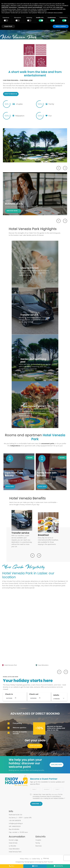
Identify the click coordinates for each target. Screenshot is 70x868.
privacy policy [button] (5, 6)
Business (39, 846)
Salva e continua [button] (61, 26)
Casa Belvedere (14, 849)
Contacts (58, 866)
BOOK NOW (10, 486)
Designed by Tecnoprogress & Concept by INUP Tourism (33, 861)
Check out (34, 694)
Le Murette (12, 846)
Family (38, 843)
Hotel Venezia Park (20, 851)
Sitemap (45, 858)
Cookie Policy (35, 858)
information (55, 794)
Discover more (13, 480)
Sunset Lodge (13, 840)
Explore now (56, 764)
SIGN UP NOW (35, 745)
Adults (56, 695)
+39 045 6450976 (15, 820)
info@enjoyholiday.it (16, 823)
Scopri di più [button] (8, 26)
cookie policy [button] (59, 7)
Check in (9, 694)
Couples (38, 840)
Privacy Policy (24, 858)
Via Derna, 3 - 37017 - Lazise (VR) (20, 817)
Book (35, 866)
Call (12, 866)
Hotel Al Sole (13, 843)
